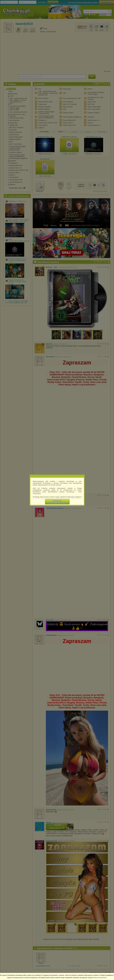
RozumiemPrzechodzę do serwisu (57, 502)
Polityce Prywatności (100, 978)
